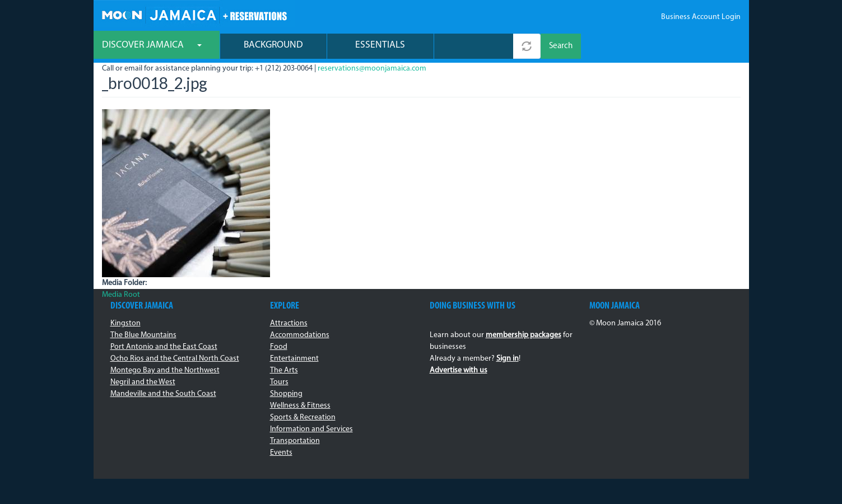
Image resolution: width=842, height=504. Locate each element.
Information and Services (311, 429)
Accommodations (300, 335)
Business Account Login (701, 17)
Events (281, 453)
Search (561, 46)
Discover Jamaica (152, 45)
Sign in (508, 359)
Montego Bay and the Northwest (165, 370)
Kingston (125, 323)
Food (279, 347)
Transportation (295, 441)
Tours (279, 382)
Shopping (286, 394)
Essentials (380, 45)
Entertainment (294, 359)
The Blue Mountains (143, 335)
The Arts (284, 370)
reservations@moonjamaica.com (372, 69)
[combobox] (474, 46)
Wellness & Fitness (300, 406)
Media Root (121, 295)
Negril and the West (143, 382)
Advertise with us (459, 370)
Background (273, 45)
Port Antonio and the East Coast (164, 347)
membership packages (524, 335)
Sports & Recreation (303, 417)
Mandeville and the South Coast (163, 394)
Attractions (289, 323)
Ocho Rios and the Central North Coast (175, 359)
